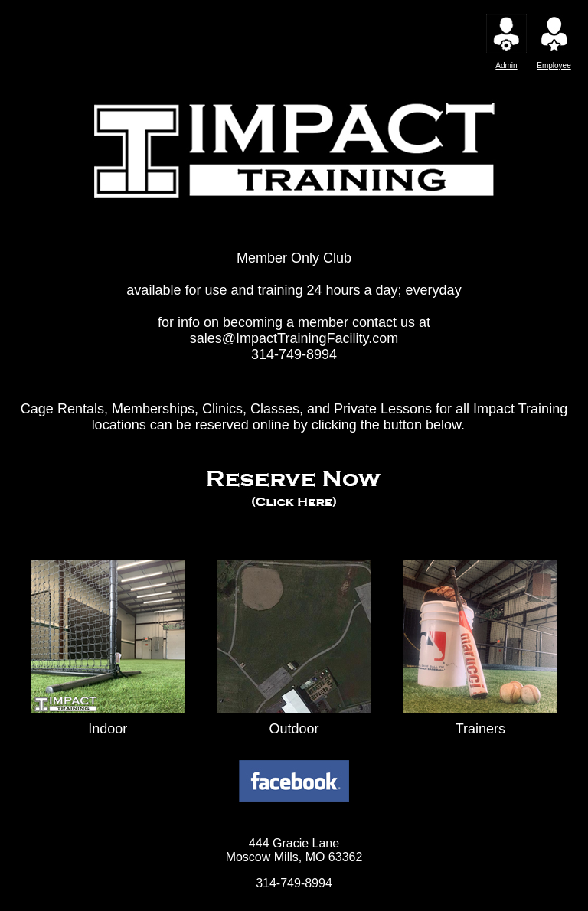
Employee (554, 65)
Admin (506, 65)
